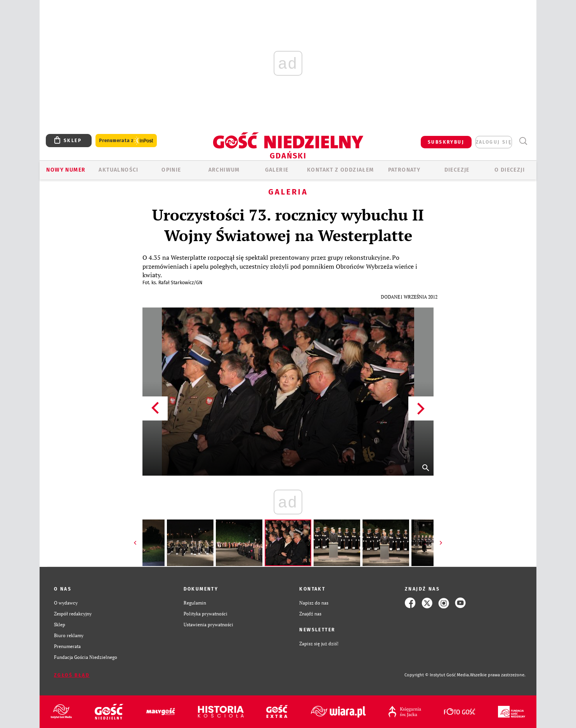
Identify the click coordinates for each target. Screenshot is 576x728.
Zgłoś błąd (72, 675)
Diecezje (457, 170)
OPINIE (171, 170)
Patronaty (404, 170)
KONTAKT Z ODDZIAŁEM (341, 170)
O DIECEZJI (510, 170)
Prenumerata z (126, 141)
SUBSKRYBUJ (446, 142)
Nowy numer (66, 170)
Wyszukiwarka (523, 141)
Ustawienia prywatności (208, 625)
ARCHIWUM (224, 170)
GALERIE (277, 170)
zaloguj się (494, 142)
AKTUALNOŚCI (118, 170)
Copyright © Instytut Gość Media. (437, 675)
